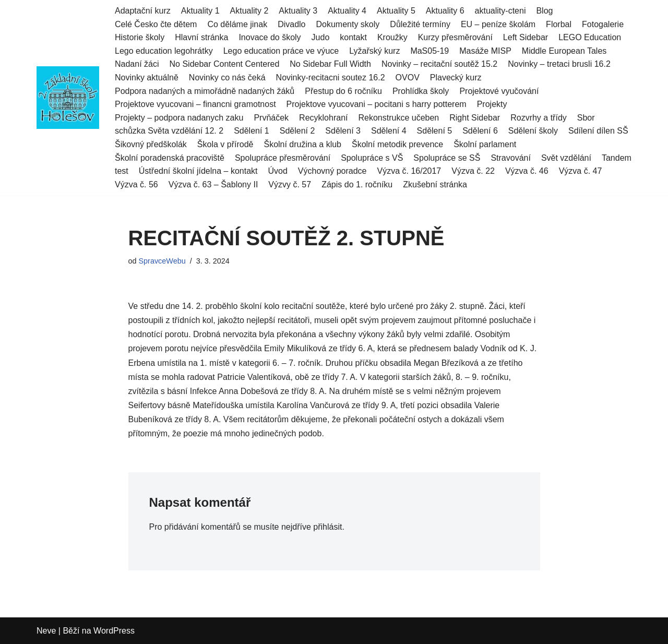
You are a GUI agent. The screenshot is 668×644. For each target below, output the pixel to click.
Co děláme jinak (237, 24)
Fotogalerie (603, 24)
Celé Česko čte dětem (156, 24)
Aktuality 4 (347, 11)
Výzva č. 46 (527, 171)
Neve (46, 631)
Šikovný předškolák (151, 144)
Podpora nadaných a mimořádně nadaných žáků (205, 91)
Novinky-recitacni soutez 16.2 (331, 77)
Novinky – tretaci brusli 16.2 (559, 64)
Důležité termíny (420, 24)
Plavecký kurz (456, 77)
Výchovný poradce (332, 171)
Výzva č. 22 (473, 171)
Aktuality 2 (249, 11)
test (122, 171)
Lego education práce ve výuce (281, 51)
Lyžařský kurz (374, 51)
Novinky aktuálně (147, 77)
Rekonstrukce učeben (398, 118)
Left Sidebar (526, 37)
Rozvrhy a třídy (539, 118)
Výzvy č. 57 (290, 184)
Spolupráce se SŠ (447, 158)
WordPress (114, 631)
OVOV (408, 77)
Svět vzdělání (566, 158)
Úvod (277, 171)
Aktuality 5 (396, 11)
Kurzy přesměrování (455, 37)
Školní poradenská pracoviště (170, 158)
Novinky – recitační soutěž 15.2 (439, 64)
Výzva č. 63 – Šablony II (213, 184)
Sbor (586, 118)
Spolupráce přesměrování (283, 158)
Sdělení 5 (435, 131)
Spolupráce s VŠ (372, 158)
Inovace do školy (270, 37)
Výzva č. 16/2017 (409, 171)
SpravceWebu (162, 261)
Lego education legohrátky (164, 51)
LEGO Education (590, 37)
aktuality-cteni (500, 11)
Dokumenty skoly (348, 24)
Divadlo (291, 24)
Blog (544, 11)
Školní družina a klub (302, 144)
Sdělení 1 (252, 131)
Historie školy (140, 37)
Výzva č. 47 (581, 171)
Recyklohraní (323, 118)
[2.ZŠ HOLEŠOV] (68, 98)
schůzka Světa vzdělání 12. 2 (169, 131)
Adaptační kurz (143, 11)
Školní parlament (485, 144)
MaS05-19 (430, 51)
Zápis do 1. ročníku (357, 184)
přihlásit (327, 527)
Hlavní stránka (201, 37)
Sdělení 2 (297, 131)
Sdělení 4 (389, 131)
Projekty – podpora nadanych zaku (179, 118)
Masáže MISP (485, 51)
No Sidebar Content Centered (225, 64)
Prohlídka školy (421, 91)
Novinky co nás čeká (227, 77)
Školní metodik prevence (397, 144)
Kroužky (392, 37)
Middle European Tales (564, 51)
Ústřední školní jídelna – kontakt (198, 171)
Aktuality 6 (445, 11)
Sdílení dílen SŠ (598, 131)
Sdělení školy (533, 131)
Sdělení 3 (343, 131)
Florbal (559, 24)
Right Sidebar (475, 118)
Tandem (617, 158)
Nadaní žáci (137, 64)
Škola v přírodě (225, 144)
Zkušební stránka (435, 184)
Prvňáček (271, 118)
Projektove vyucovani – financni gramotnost (195, 104)
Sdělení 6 (480, 131)
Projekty (492, 104)
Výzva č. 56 (136, 184)
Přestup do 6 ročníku (343, 91)
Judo (321, 37)
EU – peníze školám (498, 24)
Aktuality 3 (298, 11)
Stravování (510, 158)
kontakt (353, 37)
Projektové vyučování (499, 91)
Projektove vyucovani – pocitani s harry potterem (377, 104)
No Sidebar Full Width (330, 64)
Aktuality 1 (200, 11)
